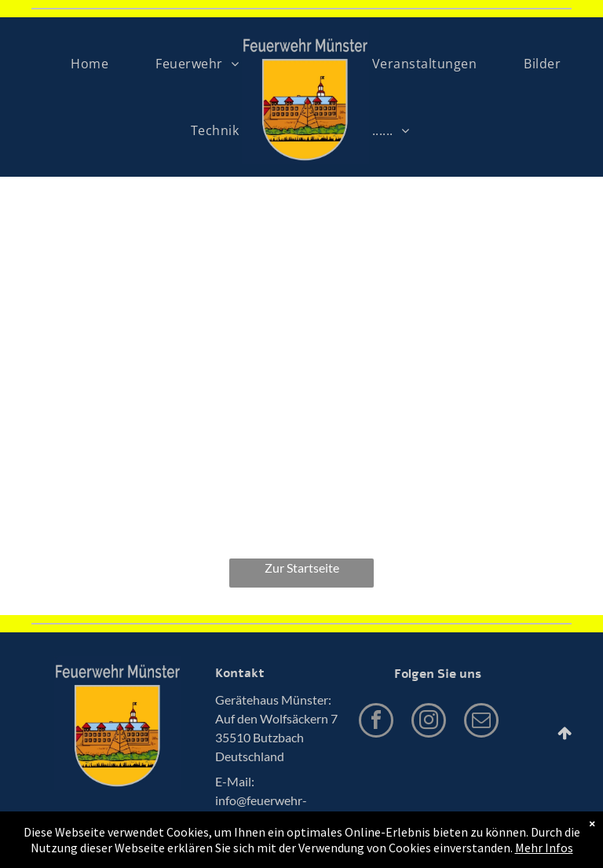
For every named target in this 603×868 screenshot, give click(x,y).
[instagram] (429, 722)
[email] (481, 722)
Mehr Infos (544, 848)
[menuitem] (90, 64)
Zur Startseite (302, 568)
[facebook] (376, 722)
